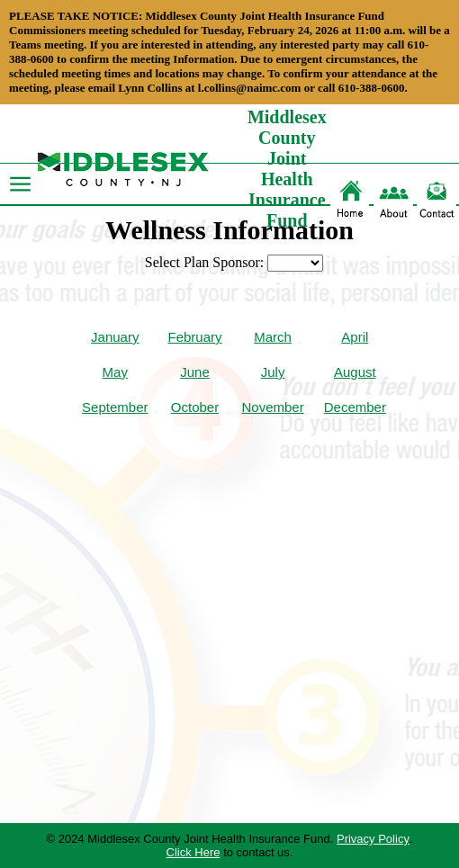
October (195, 407)
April (355, 337)
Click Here (193, 852)
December (355, 407)
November (273, 407)
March (273, 337)
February (194, 337)
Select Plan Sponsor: (204, 262)
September (115, 407)
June (195, 372)
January (115, 337)
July (273, 372)
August (355, 372)
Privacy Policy (373, 839)
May (115, 372)
